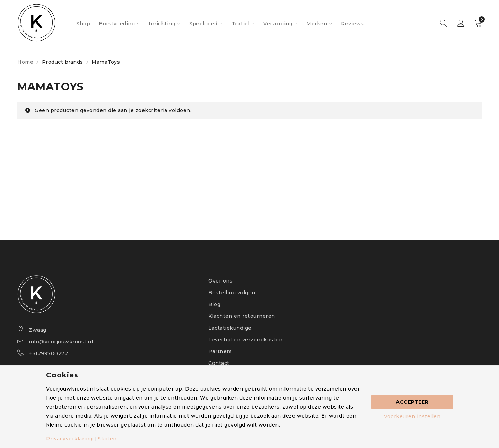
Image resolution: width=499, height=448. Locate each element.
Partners (220, 351)
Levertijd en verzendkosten (245, 340)
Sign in (461, 24)
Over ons (220, 281)
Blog (214, 304)
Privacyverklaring (69, 439)
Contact (219, 363)
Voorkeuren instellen (412, 416)
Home (25, 62)
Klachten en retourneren (242, 316)
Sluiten (107, 439)
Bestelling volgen (232, 293)
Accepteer (412, 402)
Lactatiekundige (230, 328)
